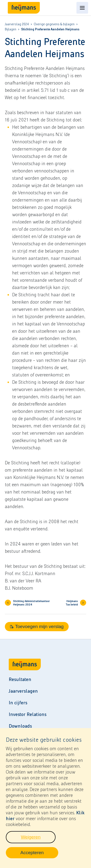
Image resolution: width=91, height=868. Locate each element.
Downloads (20, 726)
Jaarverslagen (23, 691)
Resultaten (20, 679)
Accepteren (39, 857)
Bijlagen (11, 29)
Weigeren (38, 842)
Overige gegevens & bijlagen (54, 24)
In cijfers (18, 703)
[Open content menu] (82, 8)
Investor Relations (28, 714)
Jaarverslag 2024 (17, 24)
